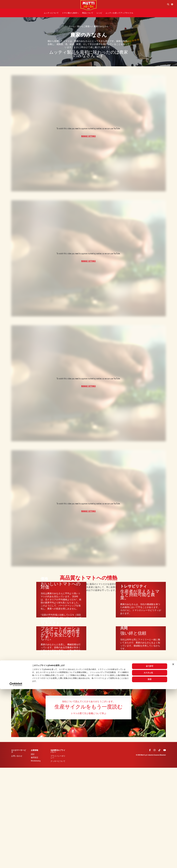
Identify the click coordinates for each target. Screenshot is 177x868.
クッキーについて (58, 761)
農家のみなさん (101, 26)
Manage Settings (88, 136)
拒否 (150, 858)
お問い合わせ (17, 756)
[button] (51, 13)
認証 (33, 754)
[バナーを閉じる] (173, 843)
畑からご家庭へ (85, 26)
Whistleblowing (36, 761)
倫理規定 (35, 757)
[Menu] (41, 4)
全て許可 (150, 845)
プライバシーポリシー (58, 757)
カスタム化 (150, 852)
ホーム (72, 26)
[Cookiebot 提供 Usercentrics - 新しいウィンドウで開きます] (16, 863)
